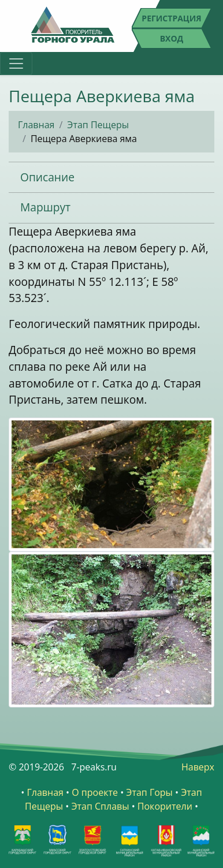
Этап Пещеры (98, 125)
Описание (47, 177)
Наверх (198, 767)
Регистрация (171, 18)
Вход (172, 38)
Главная (36, 125)
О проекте (95, 792)
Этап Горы (149, 792)
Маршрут (45, 207)
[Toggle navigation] (16, 64)
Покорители (165, 806)
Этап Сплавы (100, 806)
